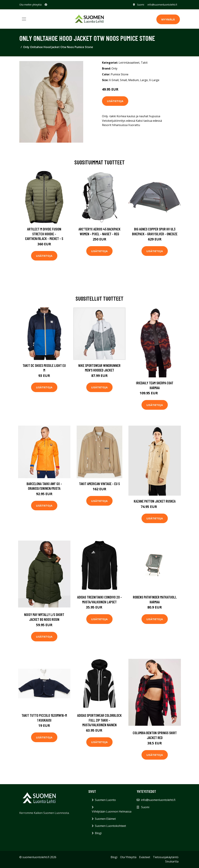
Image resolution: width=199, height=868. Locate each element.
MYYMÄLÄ (168, 19)
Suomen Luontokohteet (110, 826)
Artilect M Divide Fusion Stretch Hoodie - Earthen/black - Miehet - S (44, 234)
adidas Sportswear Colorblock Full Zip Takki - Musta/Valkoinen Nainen (99, 720)
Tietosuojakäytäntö (166, 857)
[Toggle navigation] (24, 19)
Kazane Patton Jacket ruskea (155, 501)
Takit (144, 63)
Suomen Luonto (105, 800)
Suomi (141, 5)
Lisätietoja (115, 101)
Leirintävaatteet (129, 63)
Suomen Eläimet (105, 819)
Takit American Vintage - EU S (99, 484)
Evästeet (145, 857)
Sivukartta (172, 861)
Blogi (98, 833)
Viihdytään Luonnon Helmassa (112, 811)
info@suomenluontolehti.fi (162, 5)
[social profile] (46, 5)
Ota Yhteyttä (128, 857)
